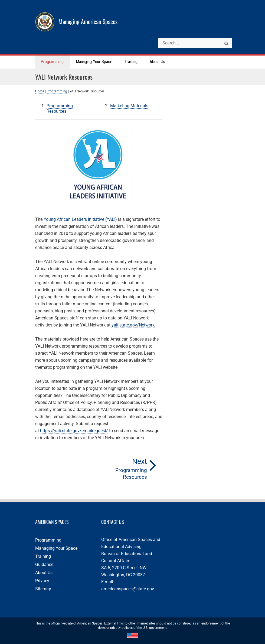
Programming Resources (60, 109)
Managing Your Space (56, 548)
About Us (44, 573)
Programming (57, 92)
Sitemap (43, 589)
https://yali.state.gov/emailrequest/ (74, 431)
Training (43, 557)
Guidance (44, 565)
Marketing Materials (129, 106)
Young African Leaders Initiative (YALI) (80, 220)
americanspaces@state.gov (128, 589)
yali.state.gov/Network (133, 325)
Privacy (42, 581)
